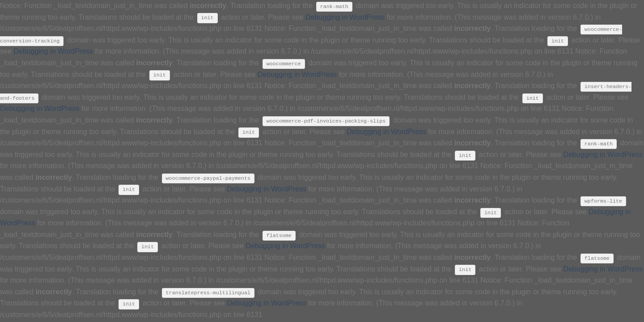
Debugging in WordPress (345, 17)
